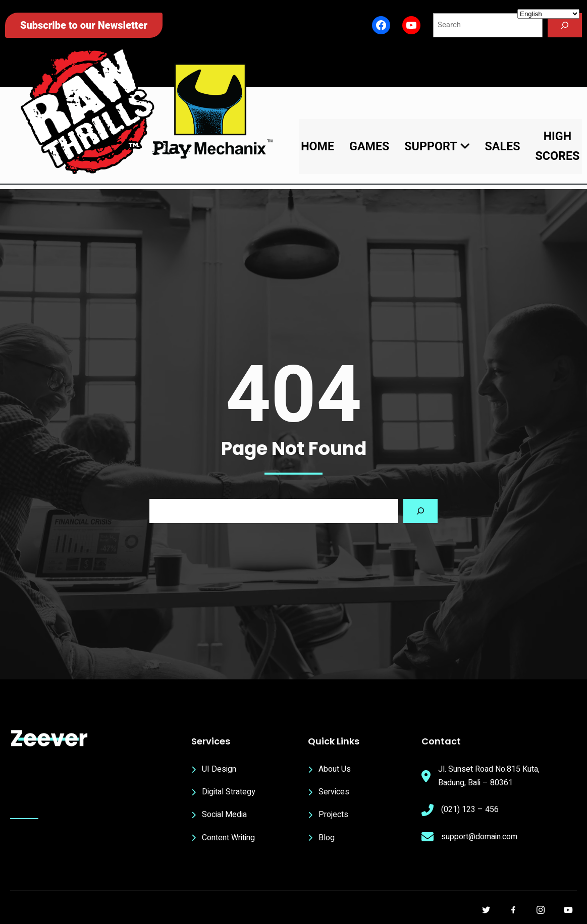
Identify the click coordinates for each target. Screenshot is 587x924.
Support (437, 146)
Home (317, 146)
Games (369, 146)
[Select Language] (548, 14)
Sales (503, 146)
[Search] (565, 25)
